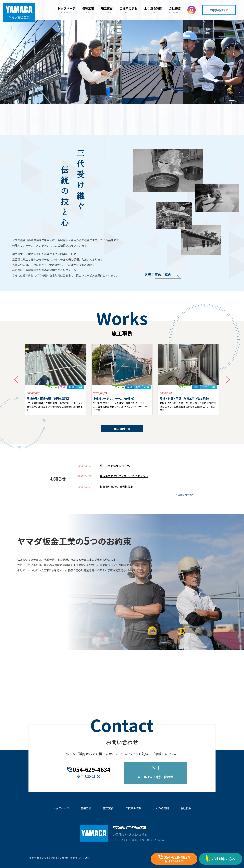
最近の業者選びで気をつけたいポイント (124, 483)
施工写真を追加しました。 (116, 473)
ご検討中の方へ (221, 859)
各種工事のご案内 (158, 275)
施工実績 (107, 10)
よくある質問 (153, 10)
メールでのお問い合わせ (155, 773)
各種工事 (88, 10)
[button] (228, 386)
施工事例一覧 (122, 436)
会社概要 (175, 10)
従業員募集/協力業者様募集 (116, 494)
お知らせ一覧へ (185, 502)
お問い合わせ (219, 10)
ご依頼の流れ (128, 10)
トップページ (66, 10)
